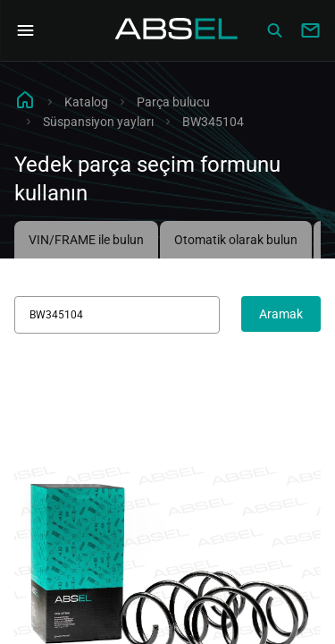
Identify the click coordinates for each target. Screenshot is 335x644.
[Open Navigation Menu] (25, 30)
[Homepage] (177, 30)
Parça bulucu (173, 102)
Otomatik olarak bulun (236, 240)
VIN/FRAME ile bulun (86, 240)
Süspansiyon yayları (98, 122)
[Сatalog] (274, 30)
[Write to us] (310, 30)
